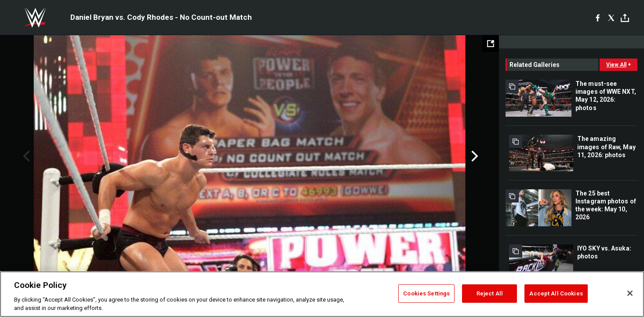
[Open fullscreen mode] (491, 44)
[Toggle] (625, 18)
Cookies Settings (426, 293)
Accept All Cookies (556, 293)
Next (474, 156)
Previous (25, 156)
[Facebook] (598, 18)
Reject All (490, 293)
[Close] (630, 293)
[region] (322, 294)
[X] (611, 18)
